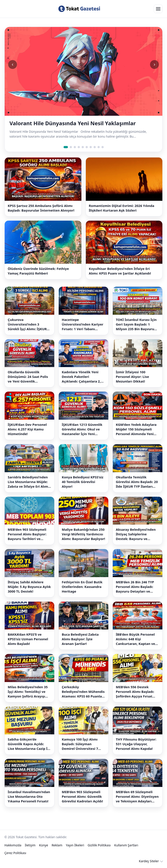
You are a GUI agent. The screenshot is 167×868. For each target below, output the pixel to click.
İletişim (30, 845)
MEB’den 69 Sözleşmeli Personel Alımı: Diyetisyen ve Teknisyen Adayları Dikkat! (137, 797)
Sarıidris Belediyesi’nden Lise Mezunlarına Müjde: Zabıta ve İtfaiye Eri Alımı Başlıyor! (28, 482)
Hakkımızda (13, 845)
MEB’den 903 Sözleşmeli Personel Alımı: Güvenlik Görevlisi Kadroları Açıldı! (82, 796)
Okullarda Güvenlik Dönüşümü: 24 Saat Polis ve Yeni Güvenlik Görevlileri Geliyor (28, 377)
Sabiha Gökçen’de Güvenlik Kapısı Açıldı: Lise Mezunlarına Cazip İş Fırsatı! (28, 744)
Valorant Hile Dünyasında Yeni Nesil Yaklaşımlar (73, 123)
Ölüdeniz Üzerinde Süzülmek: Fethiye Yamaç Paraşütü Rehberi (38, 271)
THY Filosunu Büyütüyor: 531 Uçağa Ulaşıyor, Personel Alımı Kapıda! (136, 744)
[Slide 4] (79, 147)
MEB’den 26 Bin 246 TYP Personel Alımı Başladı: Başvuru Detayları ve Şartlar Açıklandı (135, 587)
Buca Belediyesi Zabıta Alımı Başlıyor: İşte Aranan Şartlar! (80, 639)
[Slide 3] (75, 147)
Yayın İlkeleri (75, 845)
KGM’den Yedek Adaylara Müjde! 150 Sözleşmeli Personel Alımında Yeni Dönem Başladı (136, 429)
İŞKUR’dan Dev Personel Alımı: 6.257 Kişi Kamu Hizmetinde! (27, 429)
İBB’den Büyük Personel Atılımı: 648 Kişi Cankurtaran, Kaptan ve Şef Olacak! (135, 639)
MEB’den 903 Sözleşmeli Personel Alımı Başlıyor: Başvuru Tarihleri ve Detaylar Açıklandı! (27, 534)
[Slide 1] (66, 147)
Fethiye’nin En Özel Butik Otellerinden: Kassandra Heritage (82, 587)
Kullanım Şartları (126, 845)
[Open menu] (158, 9)
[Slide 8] (95, 147)
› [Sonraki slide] (154, 64)
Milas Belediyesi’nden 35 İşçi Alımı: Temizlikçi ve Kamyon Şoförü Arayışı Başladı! (28, 692)
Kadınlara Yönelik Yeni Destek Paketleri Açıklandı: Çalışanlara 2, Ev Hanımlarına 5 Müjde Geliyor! (81, 377)
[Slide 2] (71, 147)
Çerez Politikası (15, 853)
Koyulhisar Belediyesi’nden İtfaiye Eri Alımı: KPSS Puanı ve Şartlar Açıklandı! (120, 271)
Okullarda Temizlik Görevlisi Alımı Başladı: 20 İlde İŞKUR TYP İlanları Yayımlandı (137, 482)
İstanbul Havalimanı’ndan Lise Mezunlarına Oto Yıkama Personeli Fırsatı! (29, 796)
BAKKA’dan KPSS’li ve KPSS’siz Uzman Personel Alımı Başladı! (28, 639)
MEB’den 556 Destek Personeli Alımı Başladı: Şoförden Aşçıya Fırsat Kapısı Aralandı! (135, 692)
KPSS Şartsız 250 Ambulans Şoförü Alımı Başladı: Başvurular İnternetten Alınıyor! (41, 208)
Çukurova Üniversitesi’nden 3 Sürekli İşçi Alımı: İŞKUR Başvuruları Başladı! (27, 324)
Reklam (57, 845)
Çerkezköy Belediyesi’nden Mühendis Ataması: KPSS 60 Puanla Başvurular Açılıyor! (83, 692)
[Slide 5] (83, 147)
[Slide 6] (87, 147)
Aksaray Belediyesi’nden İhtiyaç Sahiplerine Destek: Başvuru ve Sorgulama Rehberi (136, 534)
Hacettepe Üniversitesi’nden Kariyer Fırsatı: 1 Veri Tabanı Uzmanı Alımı (83, 324)
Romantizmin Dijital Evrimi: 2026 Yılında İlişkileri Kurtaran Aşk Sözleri (122, 208)
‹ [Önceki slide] (12, 64)
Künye (44, 845)
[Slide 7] (91, 147)
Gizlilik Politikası (99, 845)
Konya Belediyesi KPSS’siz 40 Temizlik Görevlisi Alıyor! (83, 482)
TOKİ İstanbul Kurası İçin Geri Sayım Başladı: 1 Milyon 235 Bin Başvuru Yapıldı (136, 324)
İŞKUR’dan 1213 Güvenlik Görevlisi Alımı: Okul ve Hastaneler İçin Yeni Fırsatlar (82, 429)
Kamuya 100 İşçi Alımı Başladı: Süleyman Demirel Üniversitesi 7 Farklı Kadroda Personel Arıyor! (81, 744)
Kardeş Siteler (149, 861)
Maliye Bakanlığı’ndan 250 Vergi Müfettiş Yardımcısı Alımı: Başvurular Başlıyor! (83, 534)
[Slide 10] (103, 147)
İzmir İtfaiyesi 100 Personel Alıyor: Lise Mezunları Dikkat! (132, 377)
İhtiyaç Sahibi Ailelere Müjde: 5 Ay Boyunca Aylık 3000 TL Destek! (29, 587)
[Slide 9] (99, 147)
